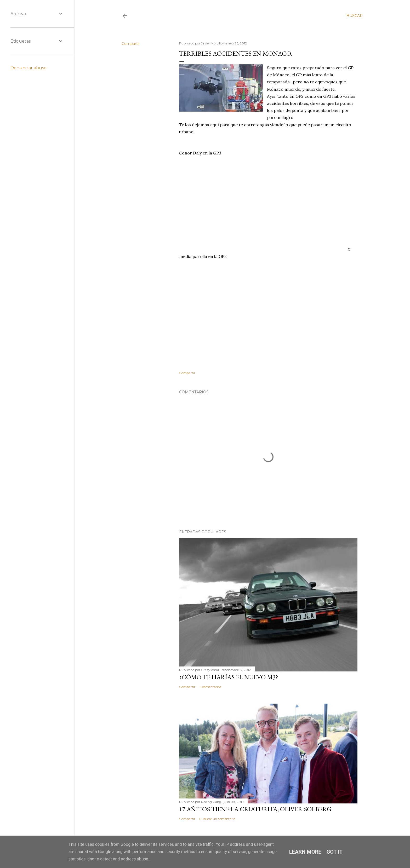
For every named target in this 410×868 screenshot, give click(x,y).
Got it (335, 852)
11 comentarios (210, 687)
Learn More (305, 852)
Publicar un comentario (217, 819)
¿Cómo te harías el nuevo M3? (229, 677)
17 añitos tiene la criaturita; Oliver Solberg (255, 809)
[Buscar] (355, 16)
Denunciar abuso (29, 68)
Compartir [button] (131, 44)
